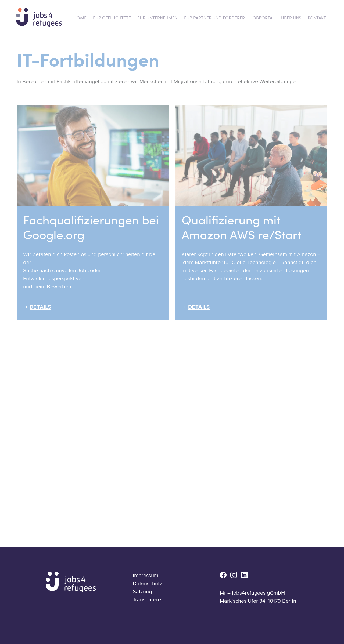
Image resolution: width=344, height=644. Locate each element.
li (244, 575)
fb (223, 575)
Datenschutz (147, 584)
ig (234, 575)
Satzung (142, 592)
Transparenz (147, 600)
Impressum (146, 576)
